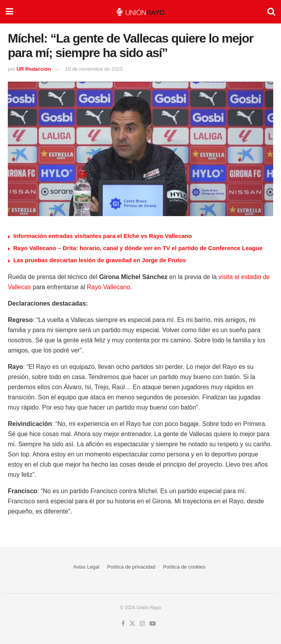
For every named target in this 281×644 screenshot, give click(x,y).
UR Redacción (34, 69)
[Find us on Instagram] (142, 624)
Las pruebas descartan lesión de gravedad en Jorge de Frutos (100, 260)
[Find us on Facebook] (123, 624)
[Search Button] (271, 12)
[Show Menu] (10, 12)
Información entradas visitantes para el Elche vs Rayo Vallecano (103, 236)
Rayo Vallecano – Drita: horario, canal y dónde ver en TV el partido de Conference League (138, 248)
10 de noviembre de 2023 (94, 69)
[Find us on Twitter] (132, 624)
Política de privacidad (132, 567)
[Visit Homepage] (140, 12)
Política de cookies (184, 567)
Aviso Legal (86, 567)
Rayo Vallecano (109, 287)
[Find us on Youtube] (153, 624)
